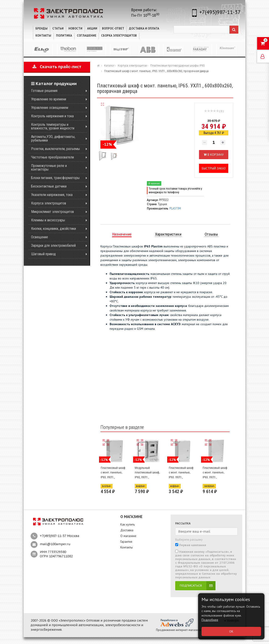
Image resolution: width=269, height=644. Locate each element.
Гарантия (126, 542)
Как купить (128, 524)
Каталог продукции (54, 84)
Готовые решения (44, 91)
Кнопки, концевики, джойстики (54, 229)
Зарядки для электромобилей (53, 246)
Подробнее (210, 620)
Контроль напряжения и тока (52, 116)
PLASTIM (175, 208)
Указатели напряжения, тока (52, 195)
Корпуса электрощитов (49, 203)
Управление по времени (49, 99)
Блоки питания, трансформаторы (55, 178)
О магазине (128, 536)
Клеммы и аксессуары (48, 220)
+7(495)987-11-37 (220, 12)
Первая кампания (193, 545)
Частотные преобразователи (52, 157)
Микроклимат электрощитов (52, 212)
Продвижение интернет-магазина (179, 630)
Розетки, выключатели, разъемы (55, 149)
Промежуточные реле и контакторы (49, 168)
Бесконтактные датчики (49, 186)
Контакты (126, 547)
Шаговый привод (43, 254)
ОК (231, 631)
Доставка (127, 530)
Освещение (40, 237)
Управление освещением (50, 108)
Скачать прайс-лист (57, 67)
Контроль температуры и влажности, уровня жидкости (53, 126)
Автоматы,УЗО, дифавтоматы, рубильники (53, 138)
